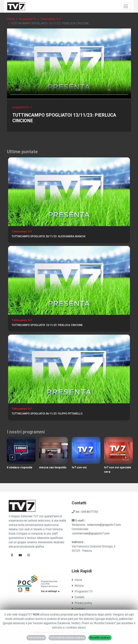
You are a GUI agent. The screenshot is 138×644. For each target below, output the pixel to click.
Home (11, 19)
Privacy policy (82, 603)
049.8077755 (90, 512)
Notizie (78, 586)
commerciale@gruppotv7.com (91, 533)
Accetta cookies (100, 638)
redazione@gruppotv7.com (104, 525)
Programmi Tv (27, 19)
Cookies (78, 609)
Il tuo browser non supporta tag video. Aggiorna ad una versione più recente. (69, 63)
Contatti (78, 597)
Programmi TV (82, 591)
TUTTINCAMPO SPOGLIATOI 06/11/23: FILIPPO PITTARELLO (47, 414)
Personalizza (36, 638)
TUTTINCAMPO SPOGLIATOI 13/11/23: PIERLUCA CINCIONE (47, 325)
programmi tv (21, 107)
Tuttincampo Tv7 (50, 19)
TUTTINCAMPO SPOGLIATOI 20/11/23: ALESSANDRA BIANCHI (49, 236)
